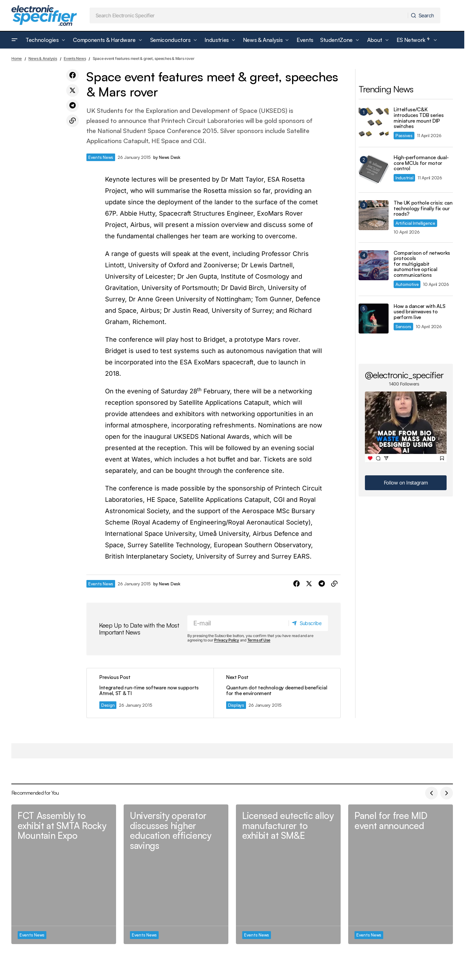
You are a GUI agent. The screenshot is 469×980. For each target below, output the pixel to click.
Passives (404, 135)
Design (108, 705)
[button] (15, 40)
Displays (236, 705)
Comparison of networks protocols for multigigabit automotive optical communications (422, 264)
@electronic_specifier (404, 375)
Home (17, 58)
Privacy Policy (227, 640)
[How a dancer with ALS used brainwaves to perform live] (374, 319)
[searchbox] (249, 15)
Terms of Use (259, 640)
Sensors (403, 326)
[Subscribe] (308, 623)
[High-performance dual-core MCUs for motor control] (374, 170)
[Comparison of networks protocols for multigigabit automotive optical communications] (374, 265)
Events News (75, 58)
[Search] (424, 15)
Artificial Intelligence (415, 223)
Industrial (404, 178)
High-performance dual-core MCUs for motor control (421, 163)
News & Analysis (43, 58)
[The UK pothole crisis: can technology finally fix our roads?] (374, 215)
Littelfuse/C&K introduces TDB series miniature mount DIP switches (419, 118)
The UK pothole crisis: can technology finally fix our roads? (423, 209)
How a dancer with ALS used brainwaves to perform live (419, 312)
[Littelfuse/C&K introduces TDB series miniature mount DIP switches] (374, 122)
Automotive (407, 284)
